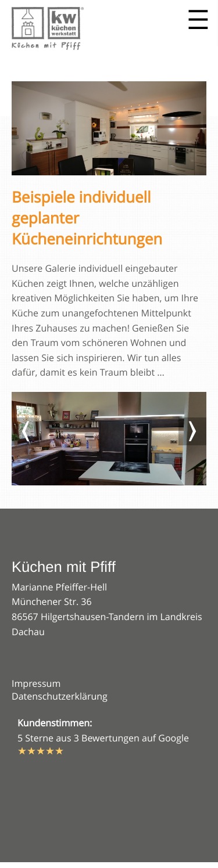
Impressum (36, 683)
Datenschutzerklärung (60, 696)
